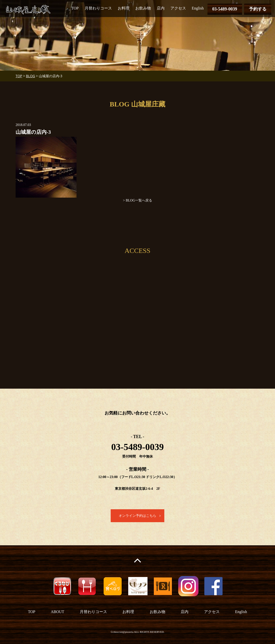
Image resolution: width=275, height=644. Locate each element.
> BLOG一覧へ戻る (137, 200)
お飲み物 (143, 8)
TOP (75, 8)
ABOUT (57, 612)
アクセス (178, 8)
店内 (161, 8)
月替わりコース (98, 8)
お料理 (124, 8)
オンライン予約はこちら (137, 516)
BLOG (30, 76)
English (198, 8)
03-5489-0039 (225, 9)
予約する (258, 9)
